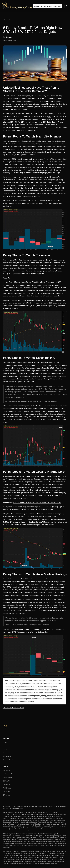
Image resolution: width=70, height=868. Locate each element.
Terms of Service (9, 760)
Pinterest (7, 788)
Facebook (8, 774)
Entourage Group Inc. (47, 806)
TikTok (7, 791)
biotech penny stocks (28, 96)
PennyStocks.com (10, 806)
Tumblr (7, 795)
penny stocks (16, 130)
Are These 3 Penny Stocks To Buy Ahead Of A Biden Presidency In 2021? (33, 282)
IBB (46, 114)
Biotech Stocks (9, 20)
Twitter (7, 770)
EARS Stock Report (29, 579)
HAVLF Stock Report (35, 149)
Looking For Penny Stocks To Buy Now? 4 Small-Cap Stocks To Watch (32, 285)
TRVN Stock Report (21, 260)
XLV (50, 116)
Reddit (6, 784)
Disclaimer (6, 753)
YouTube (7, 781)
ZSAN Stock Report (28, 476)
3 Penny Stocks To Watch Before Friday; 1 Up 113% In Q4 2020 (37, 503)
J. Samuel (9, 37)
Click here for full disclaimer (14, 707)
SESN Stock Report (58, 368)
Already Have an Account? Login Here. (47, 6)
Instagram (7, 777)
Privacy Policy (8, 756)
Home (5, 742)
